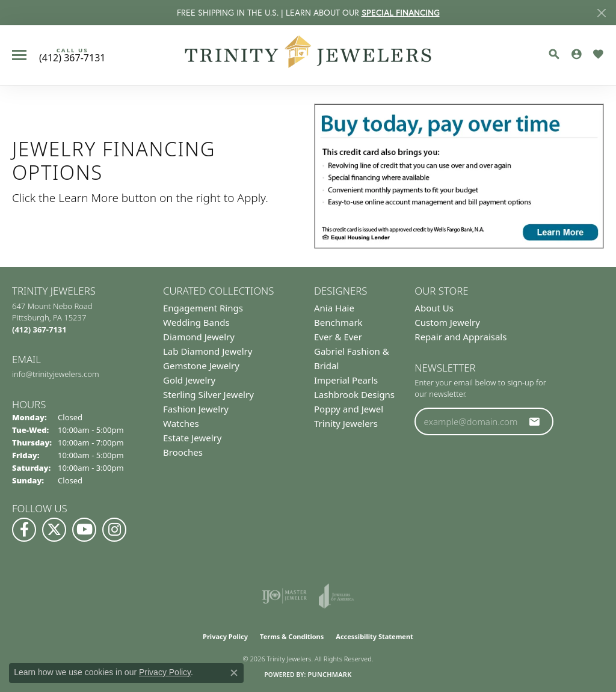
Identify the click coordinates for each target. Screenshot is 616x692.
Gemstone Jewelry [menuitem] (201, 366)
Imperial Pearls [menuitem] (346, 380)
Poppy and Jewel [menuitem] (349, 409)
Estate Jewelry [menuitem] (192, 438)
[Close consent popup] (234, 673)
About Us (434, 308)
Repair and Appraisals (460, 337)
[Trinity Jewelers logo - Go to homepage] (308, 55)
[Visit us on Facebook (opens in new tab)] (24, 530)
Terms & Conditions (292, 636)
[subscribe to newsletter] (535, 421)
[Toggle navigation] (19, 55)
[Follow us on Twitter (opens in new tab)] (54, 530)
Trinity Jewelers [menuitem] (346, 423)
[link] (72, 55)
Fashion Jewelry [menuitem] (196, 409)
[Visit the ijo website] (284, 596)
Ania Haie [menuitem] (334, 308)
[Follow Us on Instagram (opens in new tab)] (114, 530)
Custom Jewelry (447, 322)
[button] (554, 54)
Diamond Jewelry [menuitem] (199, 337)
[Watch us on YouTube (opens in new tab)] (84, 530)
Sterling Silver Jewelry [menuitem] (208, 394)
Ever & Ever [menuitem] (338, 337)
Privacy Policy (225, 636)
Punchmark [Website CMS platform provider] (329, 674)
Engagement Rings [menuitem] (203, 308)
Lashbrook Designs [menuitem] (354, 394)
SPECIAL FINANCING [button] (401, 13)
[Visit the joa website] (336, 596)
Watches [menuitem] (181, 423)
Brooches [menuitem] (183, 452)
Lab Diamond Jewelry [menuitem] (208, 351)
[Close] (601, 13)
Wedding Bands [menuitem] (196, 322)
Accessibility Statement (374, 636)
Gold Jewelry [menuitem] (189, 380)
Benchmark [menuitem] (338, 322)
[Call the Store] (39, 329)
